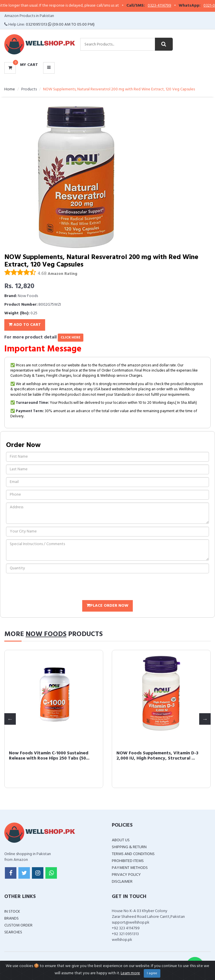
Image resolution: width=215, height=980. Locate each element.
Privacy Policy (126, 875)
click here (71, 338)
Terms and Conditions (133, 854)
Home (10, 89)
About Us (121, 840)
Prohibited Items (128, 861)
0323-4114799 (167, 6)
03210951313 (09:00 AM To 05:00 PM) (60, 25)
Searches (13, 932)
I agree (152, 973)
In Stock (12, 912)
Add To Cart (25, 325)
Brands (11, 919)
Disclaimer (122, 882)
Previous (10, 719)
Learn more (130, 973)
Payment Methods (130, 868)
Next (205, 719)
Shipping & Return (129, 847)
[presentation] (50, 587)
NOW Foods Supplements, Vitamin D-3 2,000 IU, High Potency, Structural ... (157, 756)
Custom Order (18, 925)
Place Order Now (107, 606)
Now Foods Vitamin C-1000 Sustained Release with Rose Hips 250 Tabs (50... (49, 756)
